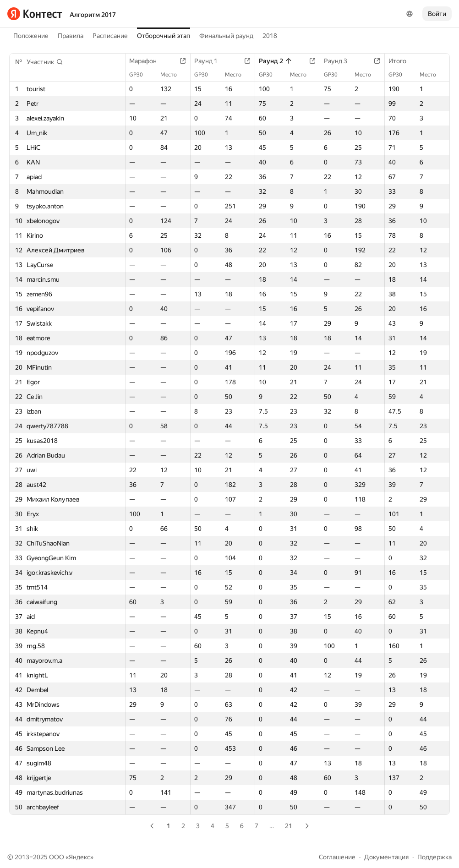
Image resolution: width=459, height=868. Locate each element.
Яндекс (79, 857)
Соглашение (337, 857)
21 (289, 826)
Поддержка (434, 857)
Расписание (110, 36)
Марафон (148, 61)
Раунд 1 (210, 61)
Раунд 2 (276, 61)
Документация (386, 857)
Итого (402, 61)
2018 (270, 36)
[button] (45, 62)
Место (173, 75)
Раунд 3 (340, 61)
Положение (31, 36)
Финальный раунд (226, 36)
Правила (71, 36)
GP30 (141, 75)
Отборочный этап (164, 36)
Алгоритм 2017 (93, 15)
